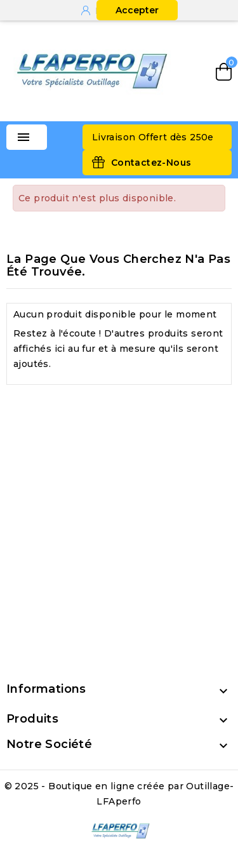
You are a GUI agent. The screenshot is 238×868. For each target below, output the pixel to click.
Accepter (137, 10)
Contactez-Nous (151, 163)
